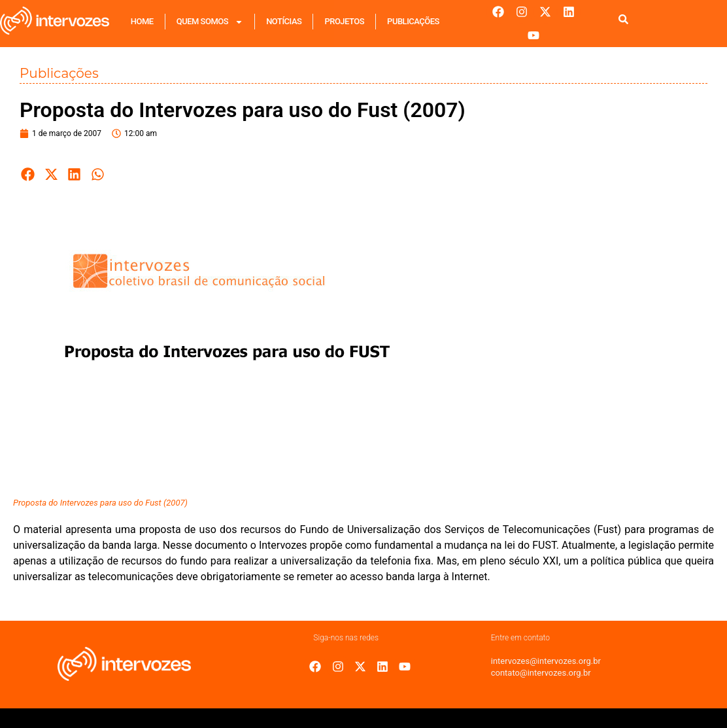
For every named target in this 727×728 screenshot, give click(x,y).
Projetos (344, 21)
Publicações (413, 21)
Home (142, 21)
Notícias (284, 21)
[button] (28, 174)
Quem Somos (210, 22)
